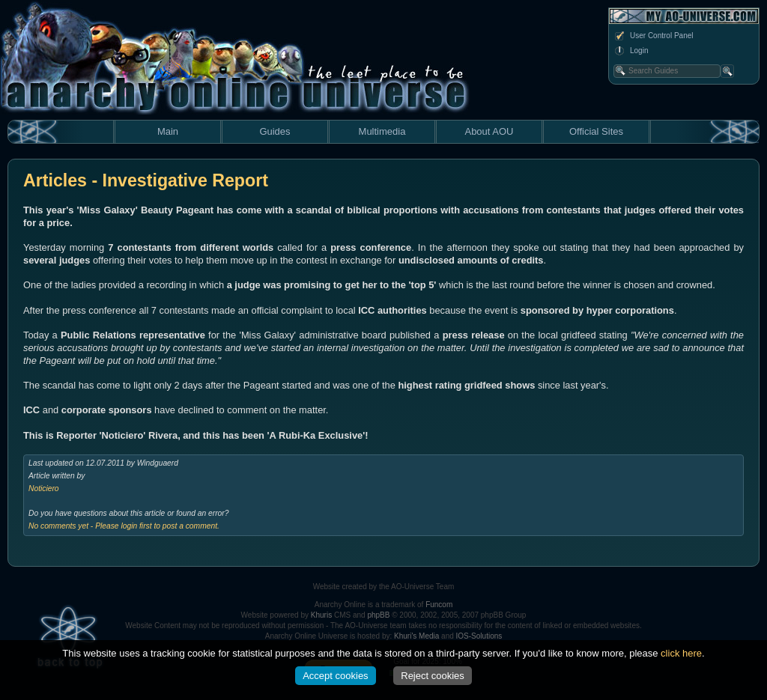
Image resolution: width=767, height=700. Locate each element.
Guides (275, 131)
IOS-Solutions (479, 636)
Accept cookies (335, 676)
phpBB (378, 615)
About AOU (489, 131)
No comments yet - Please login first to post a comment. (124, 526)
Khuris (321, 615)
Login (631, 51)
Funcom (439, 605)
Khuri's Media (416, 636)
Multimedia (382, 131)
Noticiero (44, 489)
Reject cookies (433, 676)
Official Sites (596, 131)
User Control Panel (653, 36)
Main (168, 131)
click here (681, 653)
